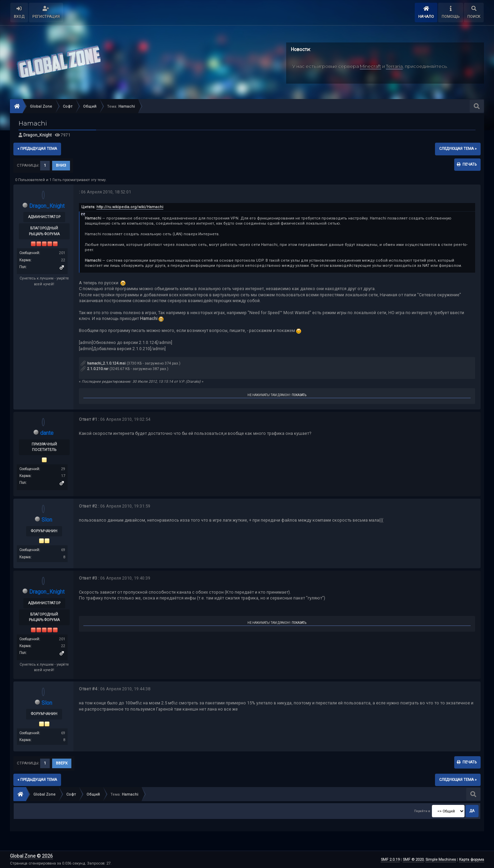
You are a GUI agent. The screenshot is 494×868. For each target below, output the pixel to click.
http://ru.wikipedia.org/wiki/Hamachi (130, 207)
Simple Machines (441, 860)
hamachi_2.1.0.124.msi (103, 363)
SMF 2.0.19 (390, 860)
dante (47, 433)
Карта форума (472, 860)
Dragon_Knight (38, 135)
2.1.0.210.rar (95, 369)
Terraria (394, 66)
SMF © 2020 (413, 860)
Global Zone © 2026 (31, 856)
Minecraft (370, 66)
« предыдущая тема (37, 149)
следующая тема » (458, 149)
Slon (47, 520)
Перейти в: (422, 811)
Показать (299, 395)
